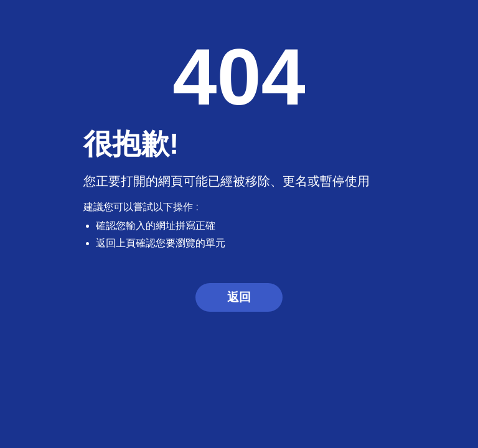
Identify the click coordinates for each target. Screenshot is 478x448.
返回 (239, 297)
